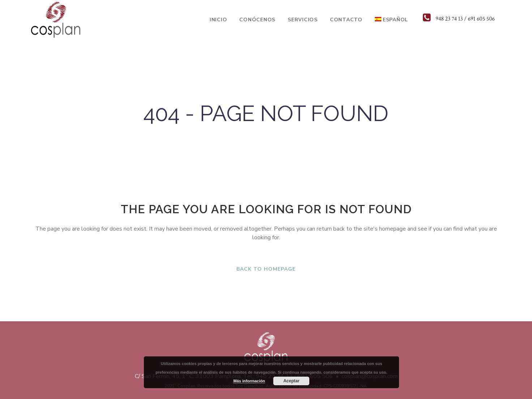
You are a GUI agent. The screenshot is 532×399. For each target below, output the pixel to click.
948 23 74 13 (449, 19)
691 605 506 (481, 19)
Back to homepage (266, 269)
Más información (249, 381)
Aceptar (291, 381)
